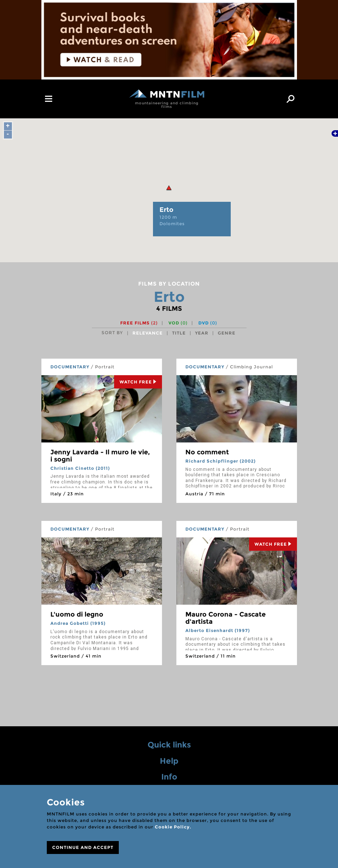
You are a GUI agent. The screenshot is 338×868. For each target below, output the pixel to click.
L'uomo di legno (77, 614)
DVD (208, 323)
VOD (178, 323)
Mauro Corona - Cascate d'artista (226, 618)
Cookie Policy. (173, 827)
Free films (139, 323)
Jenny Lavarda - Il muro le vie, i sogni (100, 456)
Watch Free (138, 382)
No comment (207, 452)
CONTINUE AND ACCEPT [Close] (83, 847)
